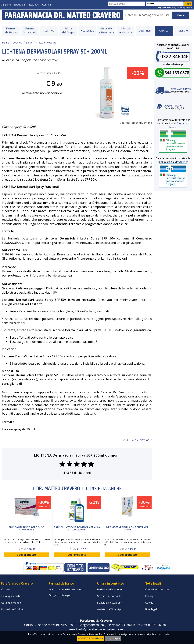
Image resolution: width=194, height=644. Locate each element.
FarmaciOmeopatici (30, 30)
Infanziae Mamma (126, 30)
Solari (29, 43)
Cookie (149, 603)
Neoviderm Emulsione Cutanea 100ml (127, 528)
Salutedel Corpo (68, 30)
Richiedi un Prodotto (13, 609)
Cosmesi (49, 30)
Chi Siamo (6, 5)
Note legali (151, 609)
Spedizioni (20, 5)
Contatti (47, 5)
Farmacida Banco (11, 30)
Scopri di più (113, 638)
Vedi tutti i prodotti (136, 123)
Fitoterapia (88, 30)
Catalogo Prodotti (11, 603)
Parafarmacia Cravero (17, 583)
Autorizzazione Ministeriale (65, 589)
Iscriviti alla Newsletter (110, 589)
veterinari (183, 162)
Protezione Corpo (46, 43)
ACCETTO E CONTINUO (91, 638)
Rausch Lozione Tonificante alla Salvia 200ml (77, 528)
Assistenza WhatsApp (110, 609)
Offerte (164, 30)
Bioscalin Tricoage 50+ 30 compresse (26, 528)
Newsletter (34, 5)
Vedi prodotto (26, 555)
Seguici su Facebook (109, 596)
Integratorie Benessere (106, 30)
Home (6, 43)
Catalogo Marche (11, 596)
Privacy (149, 596)
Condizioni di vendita (157, 589)
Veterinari (145, 30)
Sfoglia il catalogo (59, 595)
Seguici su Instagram (109, 603)
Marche (183, 30)
